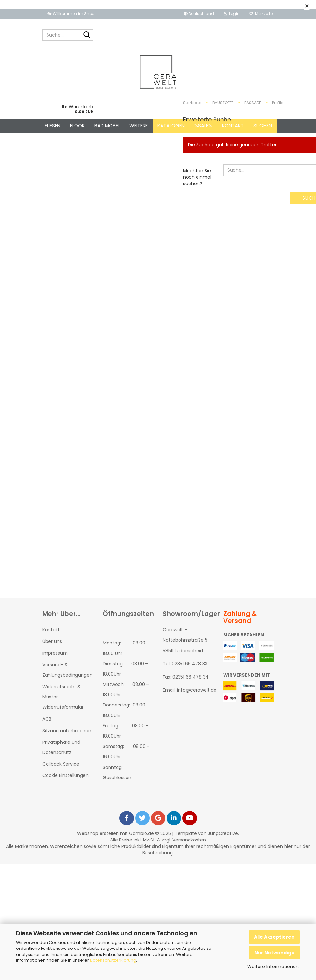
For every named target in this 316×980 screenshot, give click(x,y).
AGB (47, 719)
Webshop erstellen (98, 833)
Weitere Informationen (273, 967)
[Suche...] (87, 35)
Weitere (139, 126)
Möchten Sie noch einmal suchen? (197, 177)
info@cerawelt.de (197, 690)
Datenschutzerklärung (113, 960)
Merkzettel (261, 14)
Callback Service (61, 764)
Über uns (52, 641)
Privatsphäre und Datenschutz (61, 747)
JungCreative (223, 833)
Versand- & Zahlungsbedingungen (67, 670)
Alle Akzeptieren (274, 937)
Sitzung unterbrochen (67, 731)
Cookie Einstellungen (66, 775)
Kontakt (51, 630)
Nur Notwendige (274, 953)
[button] (199, 14)
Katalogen (171, 126)
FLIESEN (53, 126)
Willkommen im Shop (71, 14)
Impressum (55, 653)
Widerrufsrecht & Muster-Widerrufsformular (63, 697)
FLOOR (77, 126)
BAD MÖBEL (107, 126)
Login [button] (232, 14)
